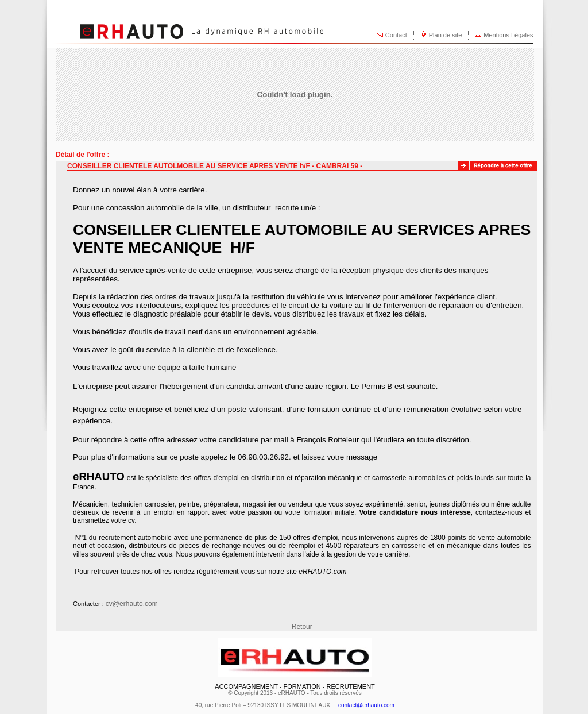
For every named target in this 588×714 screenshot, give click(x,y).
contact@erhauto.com (366, 705)
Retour (302, 627)
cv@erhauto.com (132, 604)
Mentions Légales (508, 35)
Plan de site (445, 35)
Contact (396, 35)
